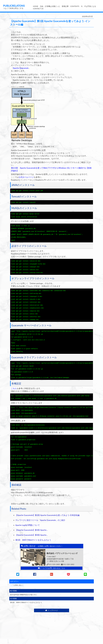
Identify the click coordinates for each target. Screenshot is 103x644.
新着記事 (65, 6)
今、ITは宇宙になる (88, 6)
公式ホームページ (26, 177)
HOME (36, 6)
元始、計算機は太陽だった (50, 6)
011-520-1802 (68, 558)
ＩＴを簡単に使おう (17, 578)
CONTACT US (38, 9)
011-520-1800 (53, 558)
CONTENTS (75, 6)
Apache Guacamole (21, 68)
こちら (14, 384)
